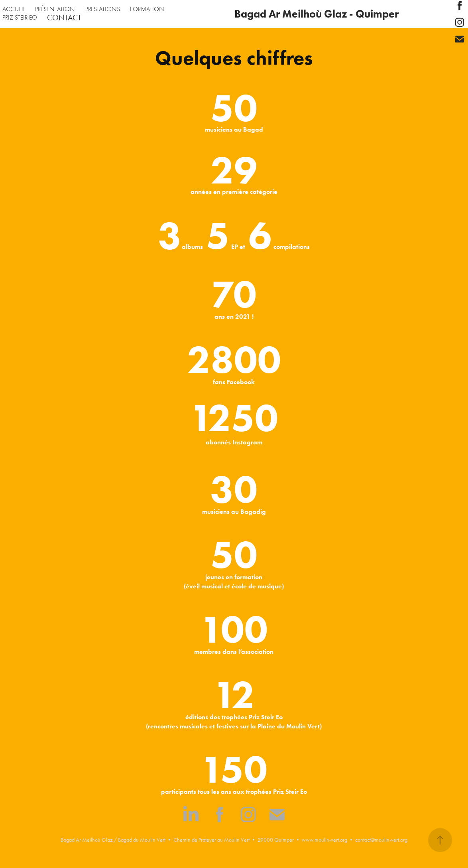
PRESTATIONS (103, 9)
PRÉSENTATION (55, 9)
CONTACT (64, 18)
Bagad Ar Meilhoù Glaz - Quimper (317, 14)
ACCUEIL (14, 9)
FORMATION (147, 9)
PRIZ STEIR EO (20, 18)
